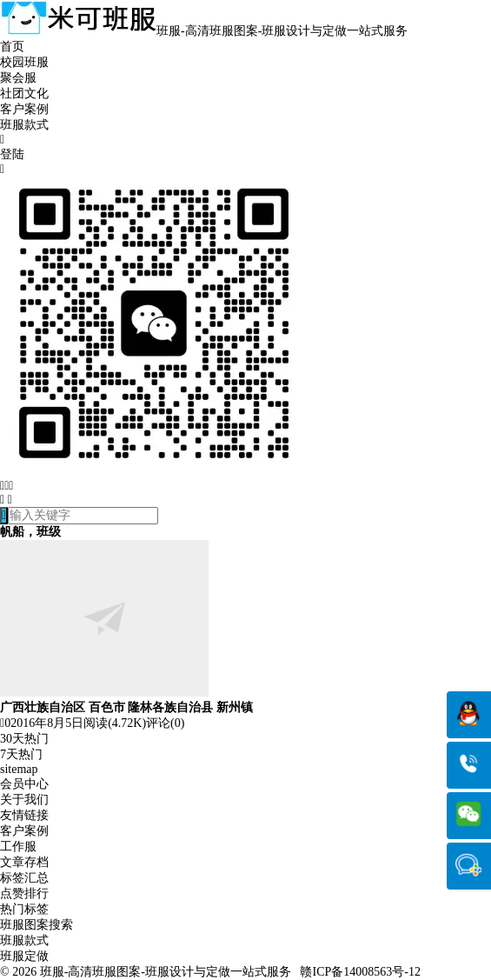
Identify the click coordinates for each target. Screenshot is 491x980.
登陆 (12, 154)
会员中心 (24, 784)
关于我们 (24, 800)
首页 (12, 47)
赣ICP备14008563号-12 (360, 972)
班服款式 (24, 125)
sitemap (19, 769)
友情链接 (24, 815)
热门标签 (24, 909)
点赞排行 (24, 893)
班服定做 (24, 956)
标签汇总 (24, 878)
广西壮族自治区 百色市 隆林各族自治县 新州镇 (126, 707)
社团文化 (24, 93)
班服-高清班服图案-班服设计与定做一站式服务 (166, 972)
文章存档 (24, 862)
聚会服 (18, 78)
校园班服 (24, 62)
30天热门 (24, 739)
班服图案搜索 (36, 925)
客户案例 (24, 109)
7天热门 (21, 754)
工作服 (18, 847)
